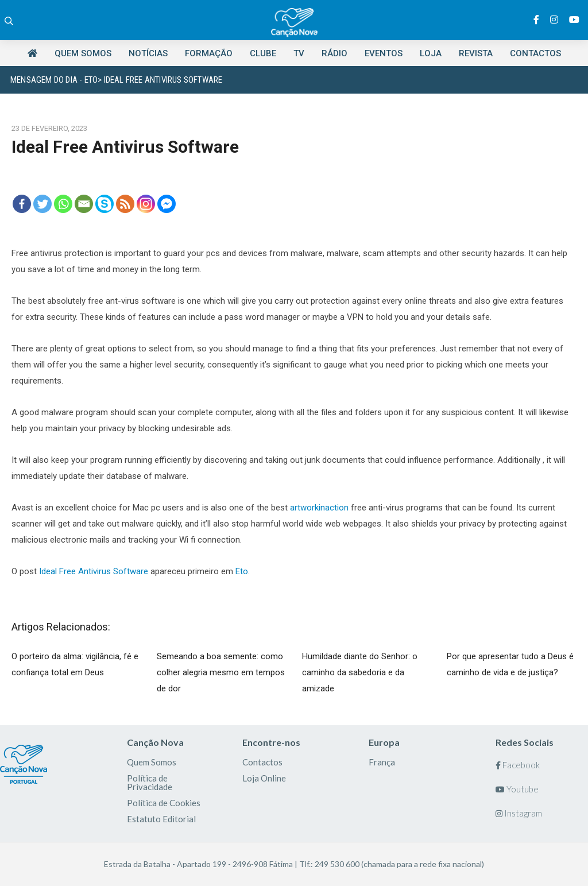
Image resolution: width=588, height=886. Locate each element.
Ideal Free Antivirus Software (94, 571)
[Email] (84, 204)
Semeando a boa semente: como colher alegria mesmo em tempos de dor (221, 672)
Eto (242, 571)
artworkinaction (319, 508)
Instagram (519, 813)
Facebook (518, 765)
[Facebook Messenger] (167, 204)
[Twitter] (42, 204)
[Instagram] (146, 204)
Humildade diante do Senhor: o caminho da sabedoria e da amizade (360, 672)
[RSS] (125, 204)
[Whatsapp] (63, 204)
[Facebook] (22, 204)
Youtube (517, 789)
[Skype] (105, 204)
